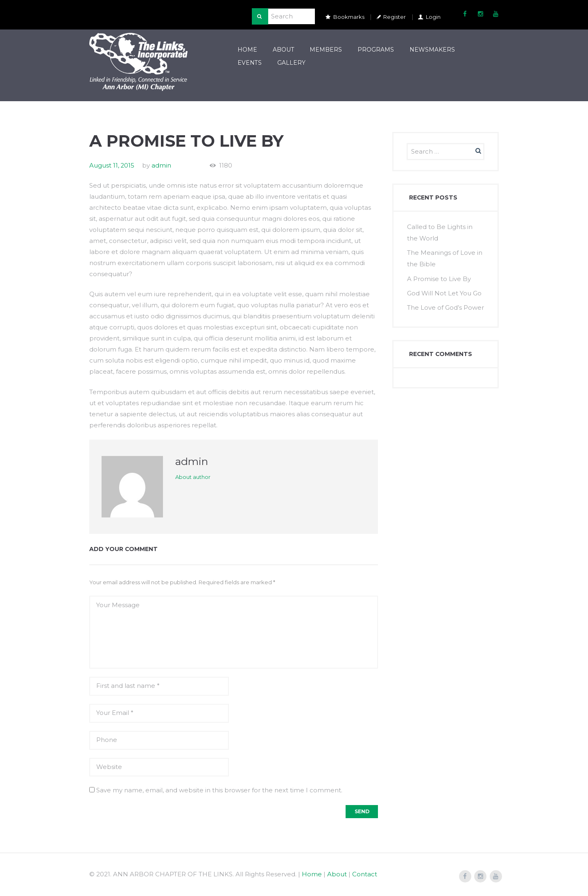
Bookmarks (349, 17)
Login (433, 17)
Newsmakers (432, 50)
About (284, 50)
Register (395, 17)
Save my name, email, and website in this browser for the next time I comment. (219, 790)
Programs (376, 50)
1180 (226, 165)
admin (162, 165)
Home (247, 50)
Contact (365, 874)
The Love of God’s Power (446, 305)
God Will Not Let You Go (444, 291)
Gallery (291, 62)
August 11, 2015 (112, 165)
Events (250, 62)
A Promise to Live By (439, 277)
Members (326, 50)
